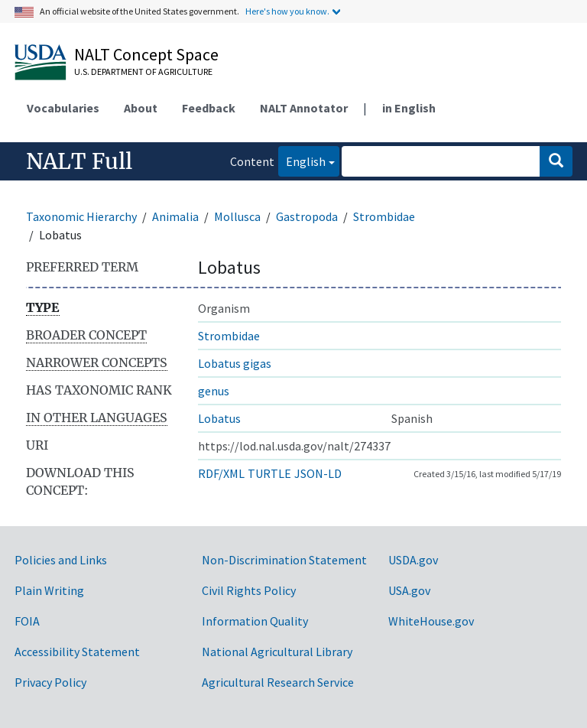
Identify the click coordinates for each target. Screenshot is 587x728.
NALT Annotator (304, 108)
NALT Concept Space (146, 54)
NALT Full (79, 161)
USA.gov (409, 590)
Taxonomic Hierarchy (81, 216)
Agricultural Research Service (278, 682)
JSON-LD (318, 473)
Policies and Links (61, 560)
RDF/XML (221, 473)
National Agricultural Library (277, 652)
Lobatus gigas (235, 363)
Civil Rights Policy (249, 590)
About (141, 108)
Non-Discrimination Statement (284, 560)
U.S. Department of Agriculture (143, 71)
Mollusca (237, 216)
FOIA (27, 621)
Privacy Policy (50, 682)
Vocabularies (63, 108)
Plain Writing (49, 590)
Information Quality (255, 621)
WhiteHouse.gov (431, 621)
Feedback (209, 108)
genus (214, 391)
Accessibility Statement (77, 652)
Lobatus (219, 418)
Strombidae (384, 216)
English (302, 160)
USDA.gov (413, 560)
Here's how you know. (287, 11)
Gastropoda (307, 216)
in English (409, 108)
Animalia (175, 216)
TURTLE (269, 473)
